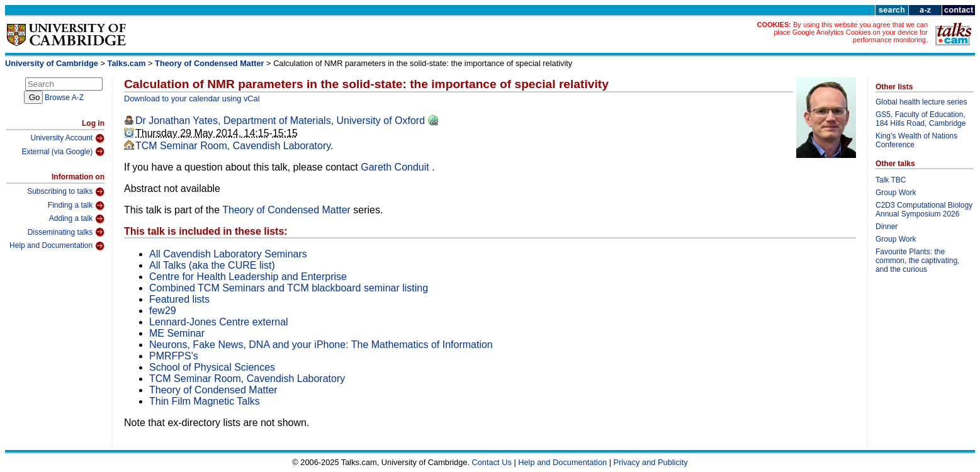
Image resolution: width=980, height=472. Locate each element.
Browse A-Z (64, 98)
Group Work (896, 193)
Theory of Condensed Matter (209, 63)
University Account (67, 138)
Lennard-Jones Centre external (219, 322)
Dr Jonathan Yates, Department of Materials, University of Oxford (280, 121)
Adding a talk (77, 219)
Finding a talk (76, 206)
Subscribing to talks (66, 192)
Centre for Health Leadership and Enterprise (248, 277)
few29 (163, 311)
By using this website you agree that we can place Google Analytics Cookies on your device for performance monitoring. (851, 32)
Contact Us (492, 462)
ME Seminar (177, 333)
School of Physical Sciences (212, 367)
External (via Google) (63, 152)
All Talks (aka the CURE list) (212, 265)
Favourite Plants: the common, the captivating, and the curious (917, 261)
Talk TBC (891, 180)
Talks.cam (127, 63)
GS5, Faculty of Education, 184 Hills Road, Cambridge (921, 119)
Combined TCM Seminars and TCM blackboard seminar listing (289, 288)
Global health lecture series (921, 102)
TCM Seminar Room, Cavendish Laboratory (233, 146)
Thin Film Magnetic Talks (205, 401)
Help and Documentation (57, 246)
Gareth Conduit (396, 167)
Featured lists (179, 299)
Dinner (887, 227)
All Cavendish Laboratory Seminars (228, 254)
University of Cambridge (52, 63)
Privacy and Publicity (651, 462)
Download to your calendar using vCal (192, 98)
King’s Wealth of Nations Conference (916, 140)
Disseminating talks (66, 232)
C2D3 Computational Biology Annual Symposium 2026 (924, 210)
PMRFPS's (174, 356)
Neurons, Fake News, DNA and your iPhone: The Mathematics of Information (321, 345)
